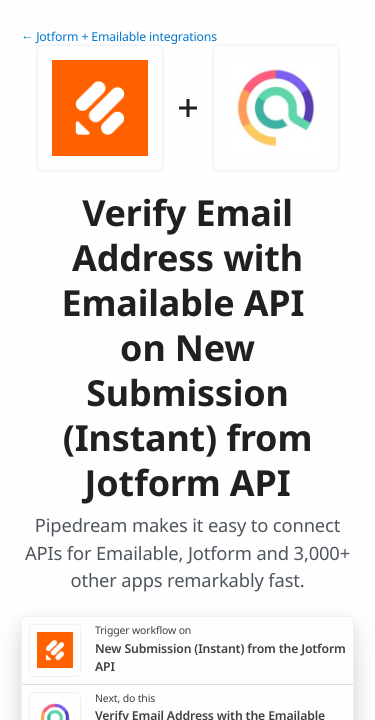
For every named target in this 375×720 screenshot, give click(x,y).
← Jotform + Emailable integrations (119, 36)
